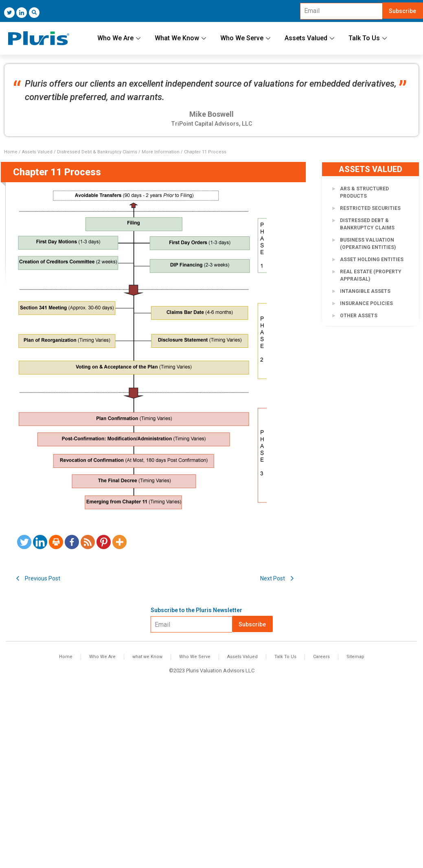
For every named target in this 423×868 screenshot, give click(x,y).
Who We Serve (246, 38)
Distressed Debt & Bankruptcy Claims (97, 152)
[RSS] (88, 542)
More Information (161, 152)
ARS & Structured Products (364, 192)
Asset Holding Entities (372, 260)
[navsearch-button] (34, 13)
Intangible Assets (365, 291)
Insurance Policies (366, 303)
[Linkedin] (40, 542)
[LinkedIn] (22, 13)
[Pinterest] (104, 542)
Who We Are (120, 38)
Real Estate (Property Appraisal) (371, 275)
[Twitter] (9, 13)
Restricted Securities (370, 208)
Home (11, 152)
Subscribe (402, 11)
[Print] (56, 542)
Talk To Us (369, 38)
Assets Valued (310, 38)
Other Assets (359, 316)
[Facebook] (72, 542)
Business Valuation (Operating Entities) (368, 244)
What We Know (181, 38)
